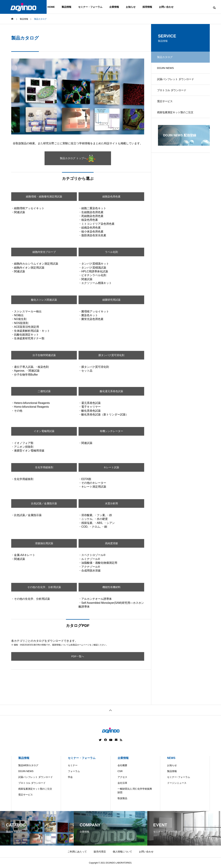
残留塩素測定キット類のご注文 (177, 118)
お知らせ (131, 7)
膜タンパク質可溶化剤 (111, 355)
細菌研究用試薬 (111, 300)
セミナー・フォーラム (90, 7)
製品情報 (66, 7)
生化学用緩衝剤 (44, 467)
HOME (51, 7)
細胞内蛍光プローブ (44, 252)
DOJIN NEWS (167, 69)
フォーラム (74, 771)
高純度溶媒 (111, 543)
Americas (101, 865)
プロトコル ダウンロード (174, 94)
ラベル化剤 (111, 252)
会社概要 (122, 765)
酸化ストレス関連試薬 (44, 300)
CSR (120, 771)
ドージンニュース (177, 783)
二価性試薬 (44, 391)
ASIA (142, 865)
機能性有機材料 (111, 587)
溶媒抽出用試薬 (44, 543)
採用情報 (147, 7)
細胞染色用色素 (111, 197)
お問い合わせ (166, 7)
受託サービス (166, 106)
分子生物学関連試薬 (44, 355)
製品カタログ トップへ (78, 158)
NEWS (171, 758)
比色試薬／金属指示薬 (44, 503)
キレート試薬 (111, 467)
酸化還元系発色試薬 (111, 391)
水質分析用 (111, 503)
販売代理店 (100, 852)
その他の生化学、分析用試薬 (44, 587)
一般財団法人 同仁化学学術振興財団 (135, 791)
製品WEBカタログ (28, 765)
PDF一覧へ (78, 656)
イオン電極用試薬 (44, 431)
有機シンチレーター (111, 431)
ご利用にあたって (77, 852)
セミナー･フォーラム (179, 777)
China (115, 865)
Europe (129, 865)
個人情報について (122, 852)
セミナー (73, 765)
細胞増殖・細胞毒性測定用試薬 (44, 197)
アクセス (122, 777)
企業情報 (114, 7)
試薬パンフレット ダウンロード (178, 82)
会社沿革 (122, 783)
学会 (70, 777)
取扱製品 (122, 798)
